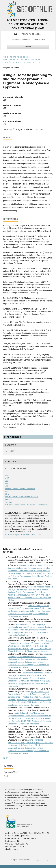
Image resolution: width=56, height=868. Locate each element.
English (7, 776)
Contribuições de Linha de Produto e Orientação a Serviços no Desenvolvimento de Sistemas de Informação (30, 675)
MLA (7, 494)
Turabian (8, 502)
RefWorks (9, 500)
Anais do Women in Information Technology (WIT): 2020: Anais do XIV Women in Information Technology (28, 632)
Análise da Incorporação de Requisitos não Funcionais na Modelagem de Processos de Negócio (30, 657)
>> (10, 758)
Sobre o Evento (21, 39)
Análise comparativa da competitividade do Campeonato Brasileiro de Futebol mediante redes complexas (30, 568)
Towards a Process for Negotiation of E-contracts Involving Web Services (31, 643)
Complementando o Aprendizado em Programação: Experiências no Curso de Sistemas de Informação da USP (30, 743)
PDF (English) (14, 437)
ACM (7, 478)
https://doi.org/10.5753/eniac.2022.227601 (26, 129)
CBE (7, 486)
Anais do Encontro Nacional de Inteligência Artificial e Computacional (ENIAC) (28, 24)
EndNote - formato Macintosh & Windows (20, 489)
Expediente (40, 39)
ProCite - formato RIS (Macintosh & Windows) (22, 497)
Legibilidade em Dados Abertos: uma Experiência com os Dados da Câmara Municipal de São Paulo (29, 716)
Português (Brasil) (12, 772)
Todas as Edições (31, 34)
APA (7, 481)
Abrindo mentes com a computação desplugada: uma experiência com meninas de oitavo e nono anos (30, 627)
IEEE (7, 491)
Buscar (28, 47)
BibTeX (8, 483)
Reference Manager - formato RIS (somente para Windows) (26, 505)
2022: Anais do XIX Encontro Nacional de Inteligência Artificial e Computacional (23, 61)
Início (5, 57)
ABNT (7, 475)
